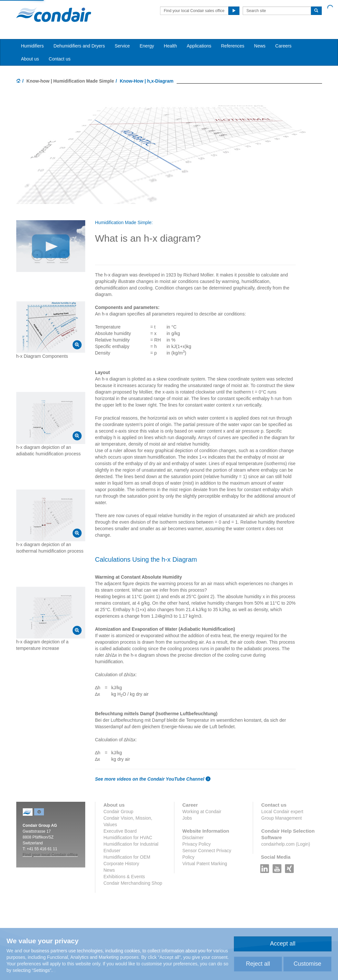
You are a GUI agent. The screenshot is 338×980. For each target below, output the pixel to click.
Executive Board (120, 831)
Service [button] (122, 46)
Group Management (282, 818)
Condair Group (118, 812)
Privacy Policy (197, 844)
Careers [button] (283, 46)
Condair (54, 15)
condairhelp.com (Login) (286, 844)
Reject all (258, 964)
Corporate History (121, 864)
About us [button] (30, 59)
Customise (307, 964)
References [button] (233, 46)
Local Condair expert (282, 812)
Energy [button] (147, 46)
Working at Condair (202, 812)
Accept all (283, 944)
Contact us (60, 59)
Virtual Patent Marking (205, 864)
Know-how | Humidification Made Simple (70, 81)
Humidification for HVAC (128, 838)
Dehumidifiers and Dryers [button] (79, 46)
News (260, 46)
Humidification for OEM (127, 857)
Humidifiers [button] (33, 46)
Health (170, 46)
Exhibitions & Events (124, 877)
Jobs (187, 818)
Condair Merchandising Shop (133, 883)
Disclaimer (193, 838)
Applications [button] (199, 46)
